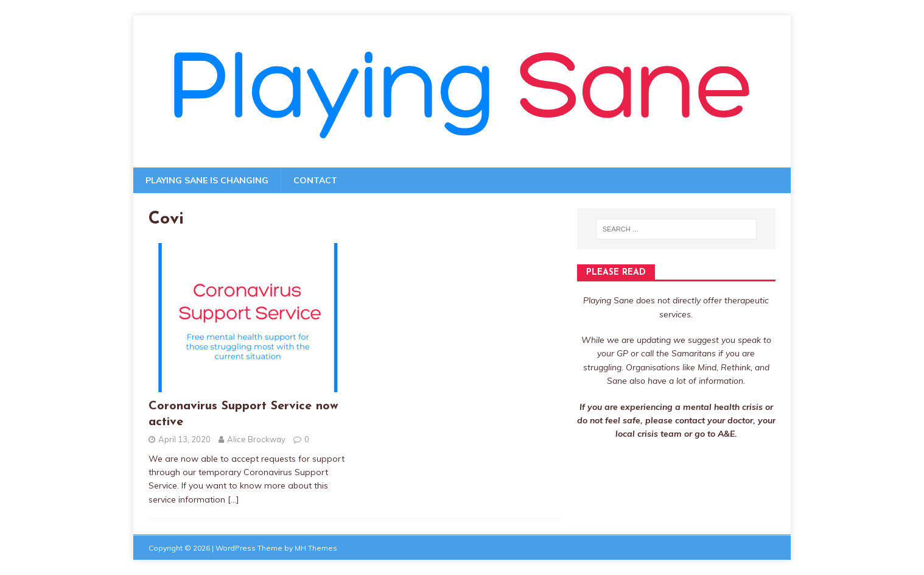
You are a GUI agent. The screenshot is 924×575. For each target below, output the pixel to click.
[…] (233, 499)
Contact (315, 180)
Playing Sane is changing (207, 180)
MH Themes (316, 548)
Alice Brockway (256, 439)
